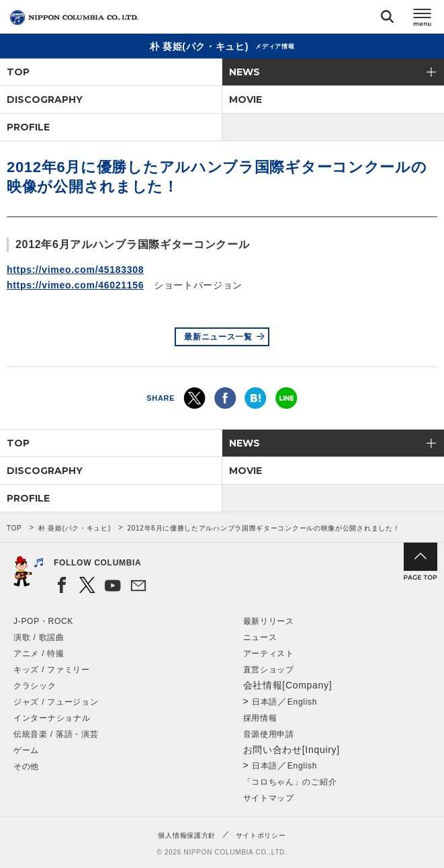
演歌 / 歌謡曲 (39, 637)
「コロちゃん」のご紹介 (290, 782)
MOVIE (246, 100)
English (302, 702)
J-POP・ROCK (43, 621)
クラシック (35, 686)
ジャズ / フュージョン (56, 702)
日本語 (265, 702)
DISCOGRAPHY (45, 100)
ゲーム (26, 750)
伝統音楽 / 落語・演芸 (56, 734)
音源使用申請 (269, 734)
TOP (18, 72)
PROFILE (28, 127)
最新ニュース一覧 (218, 337)
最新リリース (269, 621)
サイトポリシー (261, 835)
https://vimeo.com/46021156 (75, 285)
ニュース (260, 637)
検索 (387, 19)
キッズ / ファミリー (52, 670)
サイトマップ (269, 798)
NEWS (245, 72)
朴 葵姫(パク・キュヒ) (75, 528)
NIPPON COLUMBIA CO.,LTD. (74, 17)
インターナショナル (52, 718)
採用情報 (260, 718)
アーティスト (269, 654)
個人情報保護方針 (187, 835)
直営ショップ (269, 670)
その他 (26, 766)
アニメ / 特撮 (39, 654)
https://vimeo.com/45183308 (75, 270)
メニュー (423, 19)
